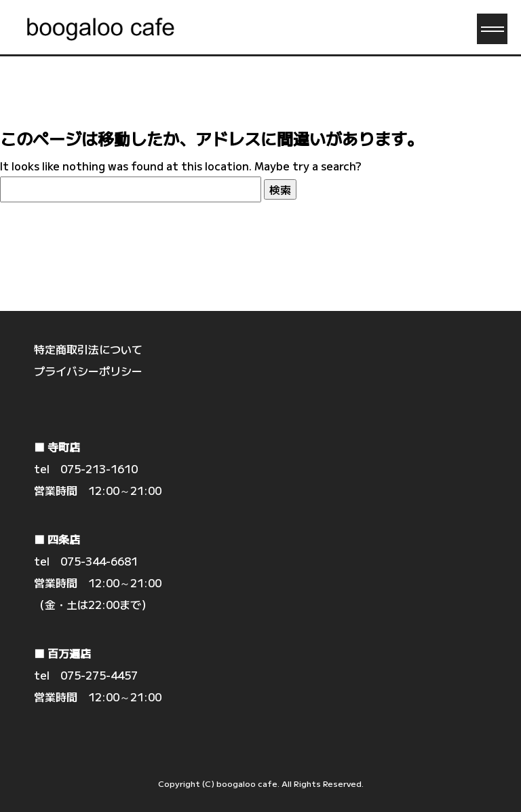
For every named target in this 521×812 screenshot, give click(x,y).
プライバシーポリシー (88, 371)
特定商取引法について (88, 349)
